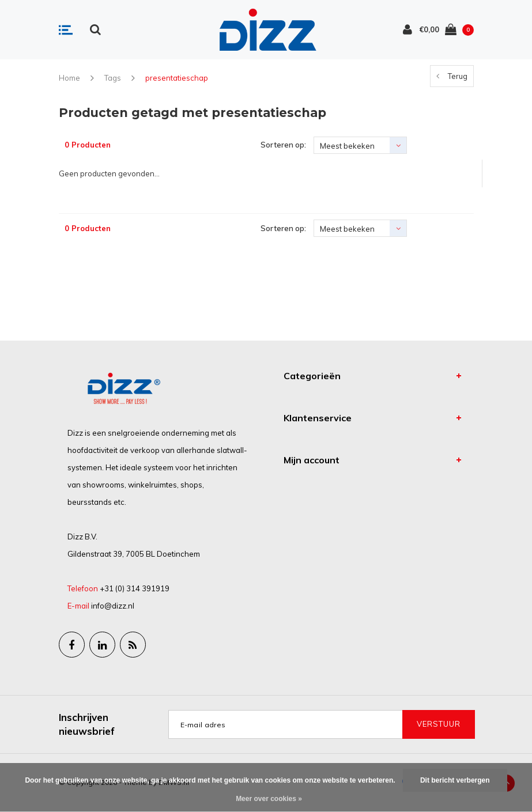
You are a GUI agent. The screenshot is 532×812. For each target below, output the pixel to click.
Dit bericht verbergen (455, 780)
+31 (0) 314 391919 (135, 588)
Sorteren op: (283, 145)
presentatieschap (177, 78)
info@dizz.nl (113, 606)
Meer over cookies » (269, 799)
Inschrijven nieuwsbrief (87, 724)
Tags (113, 78)
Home (69, 78)
